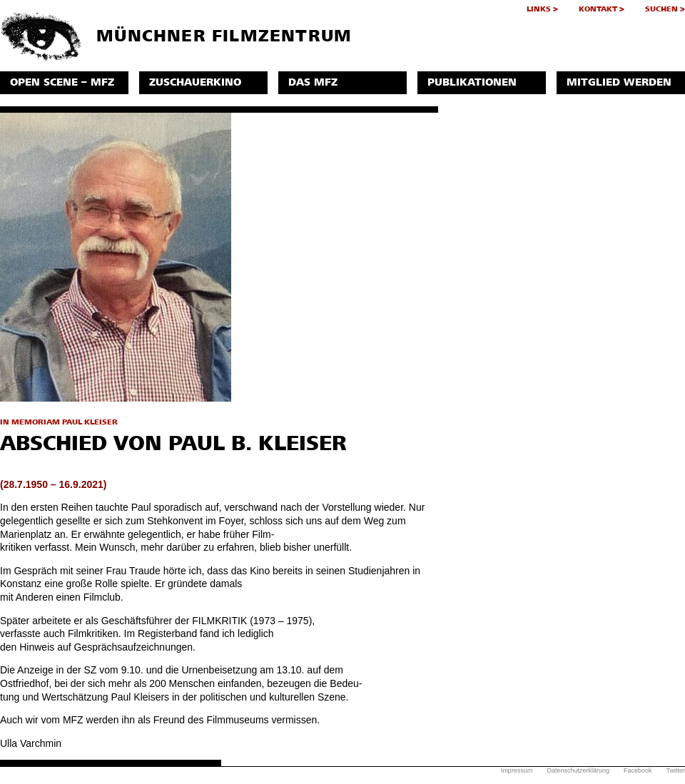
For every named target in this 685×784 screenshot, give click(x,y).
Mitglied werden (619, 82)
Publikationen (472, 82)
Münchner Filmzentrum (176, 37)
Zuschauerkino (195, 82)
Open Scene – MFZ (62, 82)
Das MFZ (313, 82)
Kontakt (598, 9)
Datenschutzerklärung (578, 770)
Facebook (638, 770)
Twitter (675, 770)
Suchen (661, 9)
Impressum (517, 770)
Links (539, 9)
